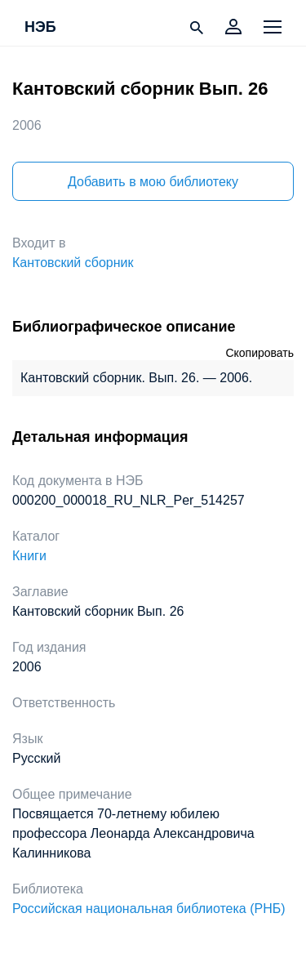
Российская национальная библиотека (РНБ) (149, 909)
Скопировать (259, 353)
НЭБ (40, 28)
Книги (29, 556)
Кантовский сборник (73, 263)
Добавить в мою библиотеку (153, 182)
